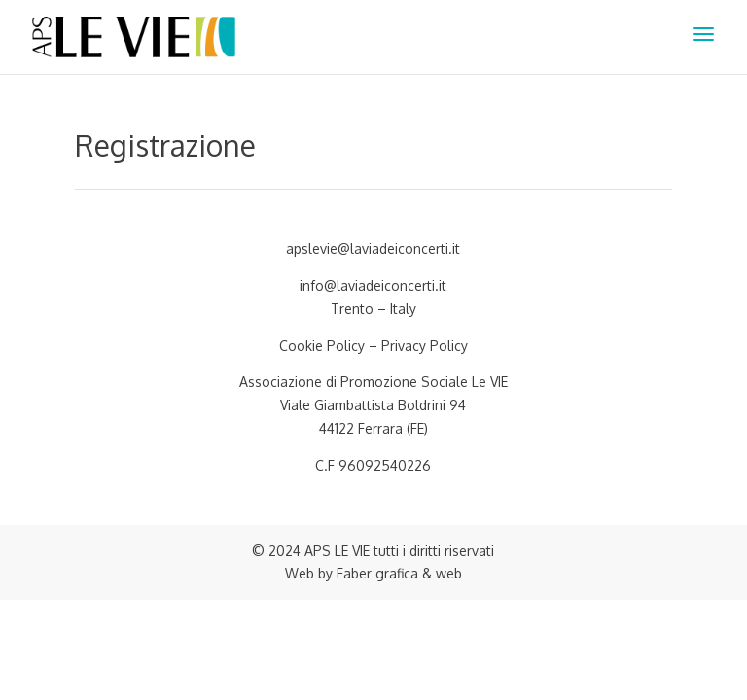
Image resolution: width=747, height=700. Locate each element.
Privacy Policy (425, 346)
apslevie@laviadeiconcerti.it (373, 248)
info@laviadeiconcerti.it (373, 285)
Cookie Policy (322, 346)
